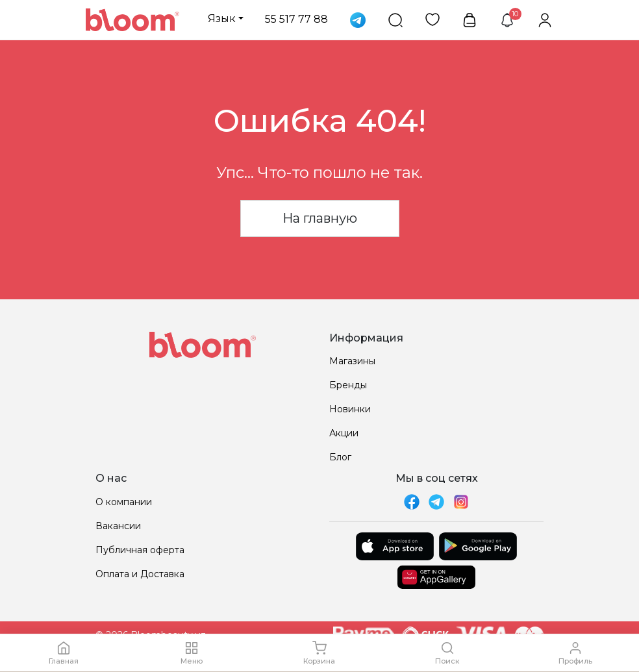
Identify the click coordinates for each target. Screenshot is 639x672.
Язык (222, 19)
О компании (124, 502)
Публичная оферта (140, 550)
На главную (320, 218)
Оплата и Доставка (140, 574)
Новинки (350, 409)
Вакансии (118, 526)
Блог (340, 457)
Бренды (348, 385)
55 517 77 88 (296, 19)
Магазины (352, 361)
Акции (344, 433)
